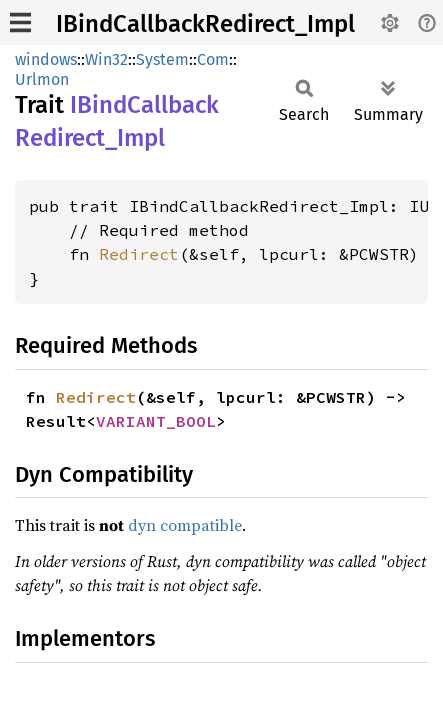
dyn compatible (185, 525)
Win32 (106, 59)
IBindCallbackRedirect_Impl (205, 24)
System (162, 59)
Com (213, 59)
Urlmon (42, 79)
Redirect (139, 254)
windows (46, 59)
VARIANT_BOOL (156, 421)
